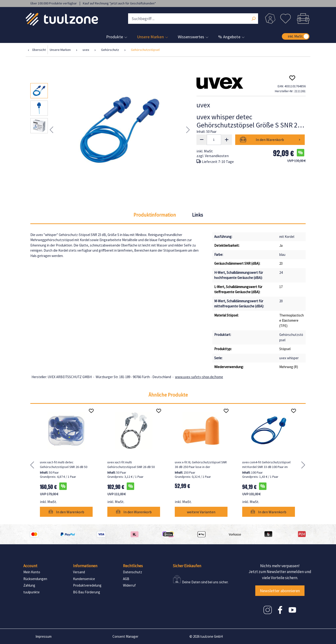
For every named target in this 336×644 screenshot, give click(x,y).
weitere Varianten (201, 512)
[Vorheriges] (51, 130)
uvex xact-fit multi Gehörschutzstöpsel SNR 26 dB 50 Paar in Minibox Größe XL (131, 465)
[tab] (155, 215)
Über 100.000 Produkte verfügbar (54, 3)
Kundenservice (84, 579)
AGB (126, 579)
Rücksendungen (35, 579)
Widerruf (129, 585)
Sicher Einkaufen (187, 566)
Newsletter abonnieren (280, 591)
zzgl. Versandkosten (213, 156)
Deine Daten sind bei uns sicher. (205, 582)
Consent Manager (125, 636)
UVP (296, 161)
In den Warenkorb (270, 140)
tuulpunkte (31, 592)
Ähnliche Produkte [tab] (168, 395)
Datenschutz (133, 572)
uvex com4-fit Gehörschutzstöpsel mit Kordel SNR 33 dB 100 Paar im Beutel (266, 465)
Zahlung (29, 585)
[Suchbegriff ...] (193, 19)
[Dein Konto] (270, 19)
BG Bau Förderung (87, 592)
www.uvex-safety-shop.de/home (199, 377)
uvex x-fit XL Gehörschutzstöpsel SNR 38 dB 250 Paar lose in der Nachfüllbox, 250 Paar (201, 465)
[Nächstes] (188, 130)
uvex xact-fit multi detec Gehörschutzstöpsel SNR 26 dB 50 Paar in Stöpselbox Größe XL (64, 465)
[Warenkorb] (302, 19)
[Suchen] (253, 19)
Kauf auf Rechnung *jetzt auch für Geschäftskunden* (119, 3)
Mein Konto (32, 572)
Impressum (44, 636)
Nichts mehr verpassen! (280, 566)
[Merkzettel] (285, 19)
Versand (79, 572)
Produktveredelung (87, 585)
